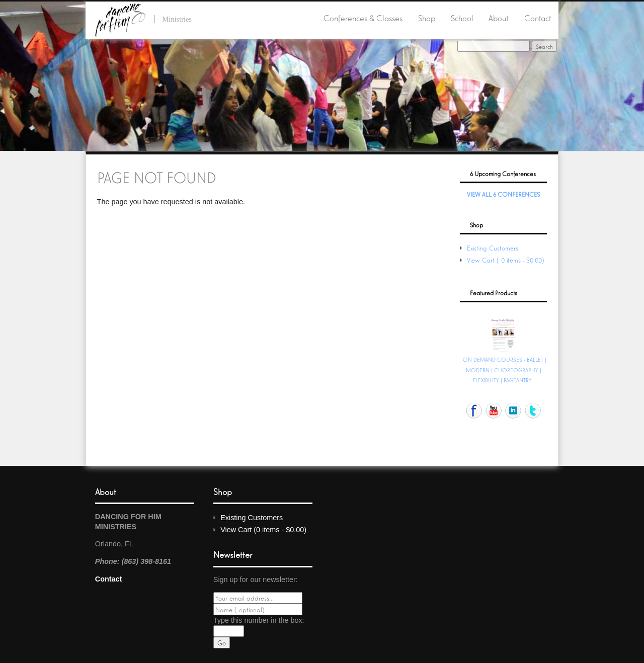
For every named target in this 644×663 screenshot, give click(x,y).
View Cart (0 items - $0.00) (507, 260)
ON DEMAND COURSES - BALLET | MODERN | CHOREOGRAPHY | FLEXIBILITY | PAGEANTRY (505, 369)
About (499, 18)
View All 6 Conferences (503, 194)
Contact (538, 18)
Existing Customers (493, 248)
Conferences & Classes (363, 18)
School (462, 18)
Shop (427, 18)
